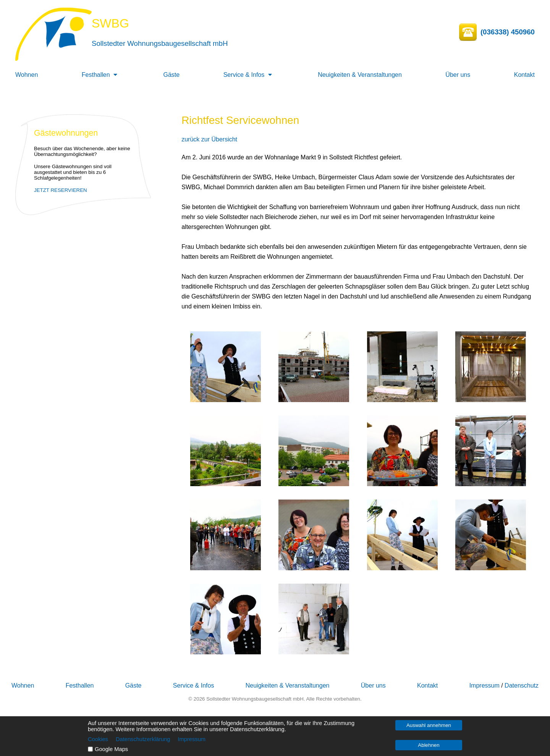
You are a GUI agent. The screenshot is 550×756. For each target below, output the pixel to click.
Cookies (98, 739)
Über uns (458, 75)
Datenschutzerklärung (143, 739)
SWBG (110, 23)
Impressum (484, 685)
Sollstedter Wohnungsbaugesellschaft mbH (160, 43)
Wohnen (27, 75)
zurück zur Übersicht (209, 139)
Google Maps (111, 749)
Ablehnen (429, 745)
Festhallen (96, 75)
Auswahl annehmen (429, 725)
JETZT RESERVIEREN (61, 190)
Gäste (172, 75)
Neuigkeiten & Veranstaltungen (360, 75)
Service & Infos (244, 75)
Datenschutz (522, 685)
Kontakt (524, 75)
